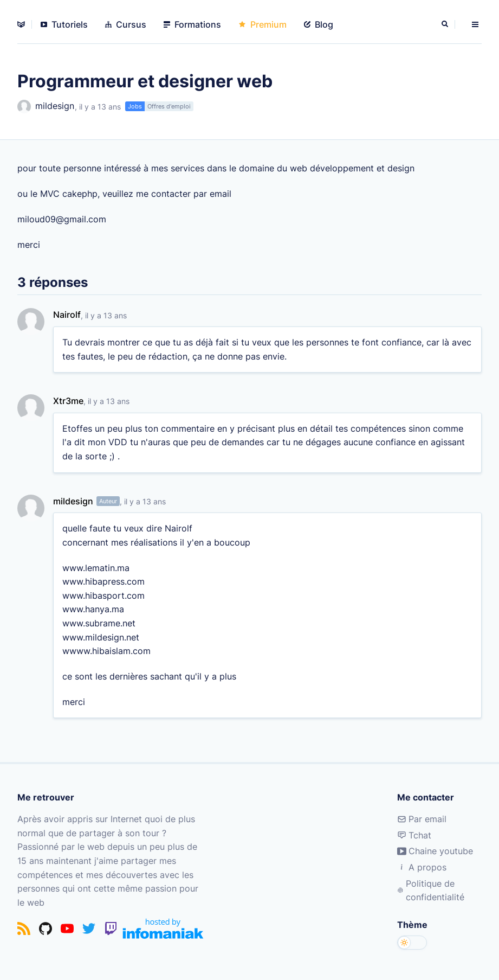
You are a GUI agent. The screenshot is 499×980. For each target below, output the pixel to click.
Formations (192, 24)
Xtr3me (68, 401)
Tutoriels (64, 24)
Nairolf (67, 315)
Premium (263, 24)
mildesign (46, 107)
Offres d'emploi (169, 106)
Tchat (414, 835)
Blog (319, 24)
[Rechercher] (446, 24)
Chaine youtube (435, 851)
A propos (422, 867)
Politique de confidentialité (431, 891)
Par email (422, 819)
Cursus (126, 24)
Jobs (135, 106)
